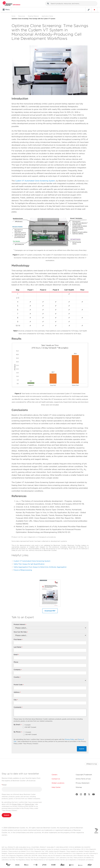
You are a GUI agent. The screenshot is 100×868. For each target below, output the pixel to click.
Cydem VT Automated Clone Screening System (35, 181)
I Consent (27, 725)
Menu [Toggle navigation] (6, 10)
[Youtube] (94, 795)
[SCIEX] (89, 865)
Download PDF (50, 611)
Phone (16, 662)
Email (16, 655)
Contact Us (56, 779)
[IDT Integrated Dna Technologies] (53, 865)
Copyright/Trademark (84, 775)
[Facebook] (77, 795)
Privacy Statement (83, 783)
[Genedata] (35, 865)
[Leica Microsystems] (62, 865)
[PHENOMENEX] (80, 865)
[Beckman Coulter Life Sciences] (11, 4)
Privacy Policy (70, 739)
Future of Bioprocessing (23, 570)
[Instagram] (81, 795)
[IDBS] (44, 865)
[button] (48, 4)
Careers (54, 775)
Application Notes (47, 16)
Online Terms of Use (83, 779)
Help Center (56, 787)
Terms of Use (29, 804)
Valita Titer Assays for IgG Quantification (29, 564)
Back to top (91, 764)
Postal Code (19, 685)
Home (13, 16)
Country (17, 677)
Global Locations (58, 783)
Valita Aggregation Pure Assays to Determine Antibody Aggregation (40, 567)
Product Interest (20, 625)
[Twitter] (89, 795)
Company (18, 670)
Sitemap (79, 787)
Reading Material (33, 16)
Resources (22, 16)
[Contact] (89, 10)
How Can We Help (21, 632)
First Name (18, 640)
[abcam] (17, 865)
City (16, 700)
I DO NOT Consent (30, 727)
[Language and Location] (94, 10)
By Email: (18, 725)
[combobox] (71, 4)
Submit (82, 749)
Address (17, 692)
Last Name (18, 647)
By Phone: (18, 732)
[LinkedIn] (85, 795)
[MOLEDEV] (71, 865)
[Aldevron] (26, 865)
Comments (18, 707)
